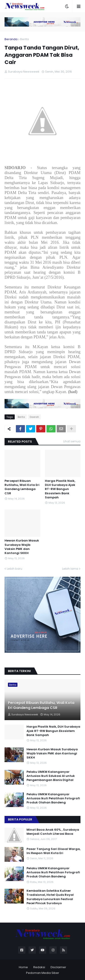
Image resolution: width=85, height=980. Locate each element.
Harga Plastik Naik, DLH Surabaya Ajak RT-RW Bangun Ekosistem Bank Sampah (60, 489)
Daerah (34, 417)
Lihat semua (72, 441)
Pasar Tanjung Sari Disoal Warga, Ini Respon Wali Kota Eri (53, 851)
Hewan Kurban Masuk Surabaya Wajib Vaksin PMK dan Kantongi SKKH (22, 547)
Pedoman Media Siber (43, 973)
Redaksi (39, 967)
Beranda (11, 39)
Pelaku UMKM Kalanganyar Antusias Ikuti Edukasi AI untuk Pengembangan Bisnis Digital (51, 776)
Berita (24, 39)
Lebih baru (15, 569)
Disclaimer (58, 967)
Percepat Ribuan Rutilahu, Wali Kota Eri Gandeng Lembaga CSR (22, 487)
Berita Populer (20, 819)
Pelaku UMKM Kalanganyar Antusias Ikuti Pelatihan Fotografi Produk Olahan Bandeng (53, 798)
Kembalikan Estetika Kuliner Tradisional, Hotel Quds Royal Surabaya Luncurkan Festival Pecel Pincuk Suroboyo (50, 897)
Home (23, 967)
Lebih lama (70, 569)
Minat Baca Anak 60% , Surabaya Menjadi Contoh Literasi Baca (53, 832)
